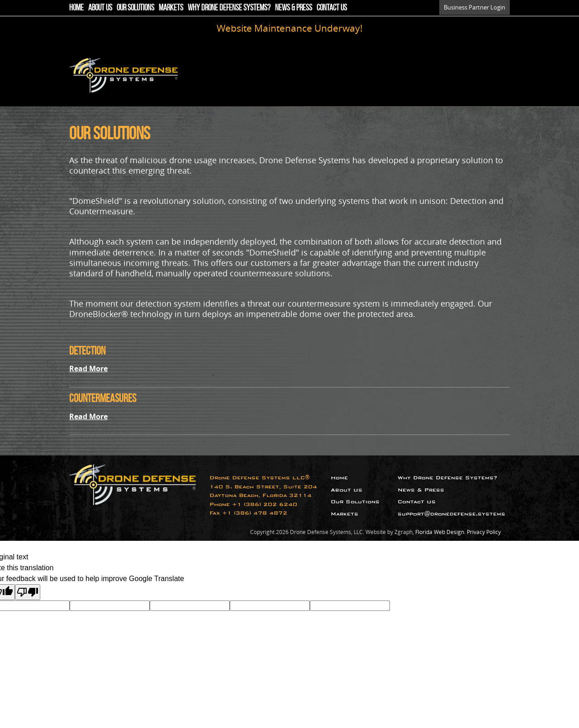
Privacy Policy (484, 532)
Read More (88, 369)
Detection (87, 351)
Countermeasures (103, 398)
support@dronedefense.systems (451, 514)
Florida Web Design (440, 532)
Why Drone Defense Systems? (229, 7)
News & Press (294, 7)
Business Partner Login (475, 7)
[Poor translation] (28, 592)
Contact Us (332, 7)
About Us (100, 7)
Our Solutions (135, 7)
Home (76, 7)
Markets (171, 7)
